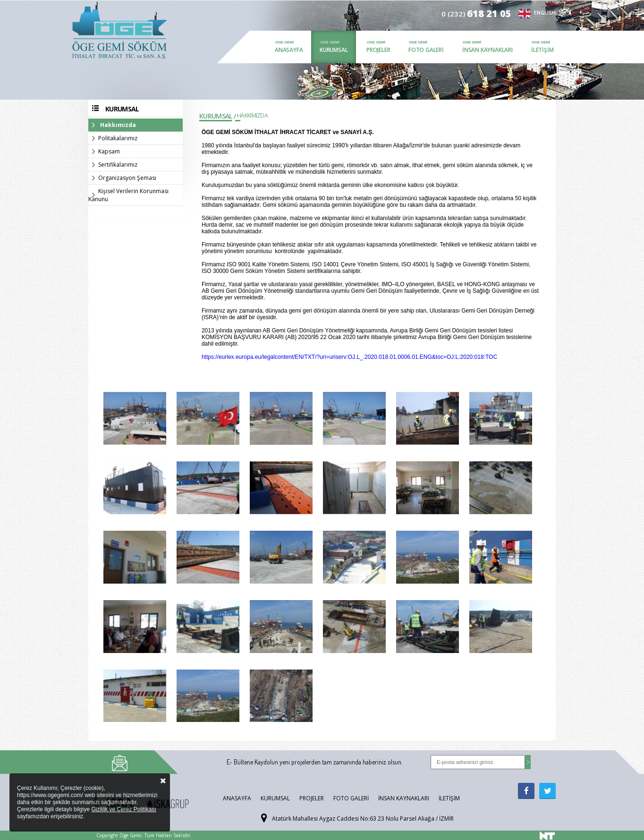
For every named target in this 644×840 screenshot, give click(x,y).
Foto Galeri (426, 50)
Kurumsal (334, 50)
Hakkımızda (118, 125)
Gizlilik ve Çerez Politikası (123, 809)
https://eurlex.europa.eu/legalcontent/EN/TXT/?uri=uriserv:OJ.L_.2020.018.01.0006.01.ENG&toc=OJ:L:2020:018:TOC (349, 357)
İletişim (542, 50)
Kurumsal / (217, 116)
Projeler (378, 50)
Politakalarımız (118, 138)
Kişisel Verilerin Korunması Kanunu (128, 195)
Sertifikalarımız (118, 165)
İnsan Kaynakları (487, 50)
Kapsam (109, 151)
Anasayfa (289, 50)
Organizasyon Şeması (127, 178)
